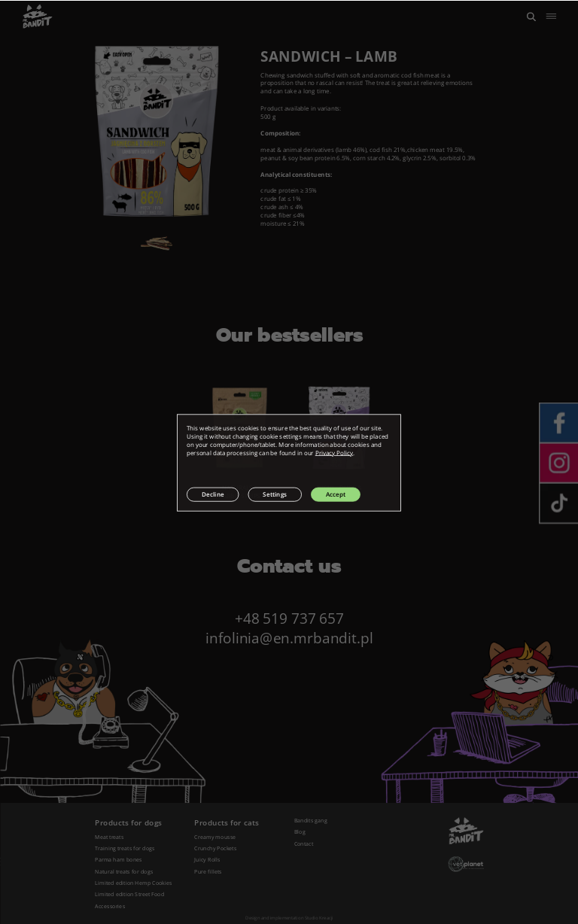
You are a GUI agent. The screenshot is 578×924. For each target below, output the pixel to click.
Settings (275, 494)
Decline (213, 494)
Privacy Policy (334, 453)
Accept (336, 494)
